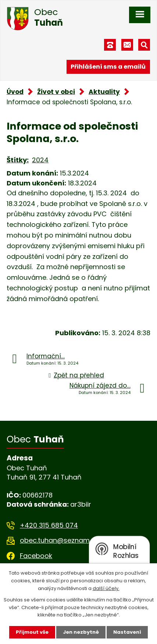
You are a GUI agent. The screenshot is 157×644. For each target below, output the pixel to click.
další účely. (106, 588)
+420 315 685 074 (49, 525)
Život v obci (56, 92)
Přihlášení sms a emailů (108, 67)
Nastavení (127, 632)
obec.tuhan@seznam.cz (59, 540)
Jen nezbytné (81, 632)
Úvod (15, 92)
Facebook (36, 556)
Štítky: (18, 160)
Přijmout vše (32, 632)
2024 (40, 160)
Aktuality (104, 92)
